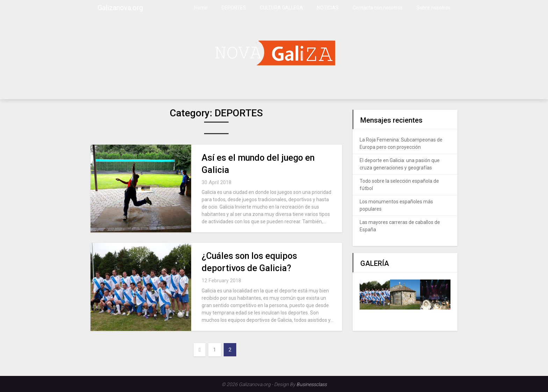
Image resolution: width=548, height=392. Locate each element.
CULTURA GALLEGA (282, 8)
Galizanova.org (120, 8)
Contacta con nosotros (378, 8)
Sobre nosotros (434, 8)
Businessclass (312, 384)
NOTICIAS (328, 8)
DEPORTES (234, 8)
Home (201, 8)
